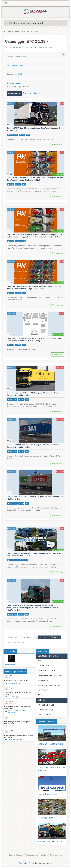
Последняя (55, 636)
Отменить (27, 93)
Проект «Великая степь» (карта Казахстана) (17, 710)
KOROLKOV (60, 367)
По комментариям (46, 47)
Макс (62, 528)
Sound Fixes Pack (47, 793)
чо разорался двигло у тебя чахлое (16, 680)
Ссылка (36, 93)
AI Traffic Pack (45, 817)
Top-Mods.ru (24, 862)
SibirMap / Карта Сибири (51, 743)
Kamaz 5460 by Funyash (15, 696)
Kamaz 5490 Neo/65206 (50, 840)
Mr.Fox (62, 152)
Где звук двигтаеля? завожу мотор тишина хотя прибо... (19, 735)
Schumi (62, 312)
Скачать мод (57, 143)
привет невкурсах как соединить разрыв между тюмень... (18, 722)
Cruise (62, 102)
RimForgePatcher (11, 663)
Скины (14, 102)
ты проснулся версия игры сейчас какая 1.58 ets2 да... (18, 693)
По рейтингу (18, 47)
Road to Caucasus (13, 725)
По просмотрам (31, 47)
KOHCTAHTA (60, 419)
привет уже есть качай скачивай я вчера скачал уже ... (18, 706)
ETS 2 (9, 102)
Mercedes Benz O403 (14, 682)
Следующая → (26, 636)
